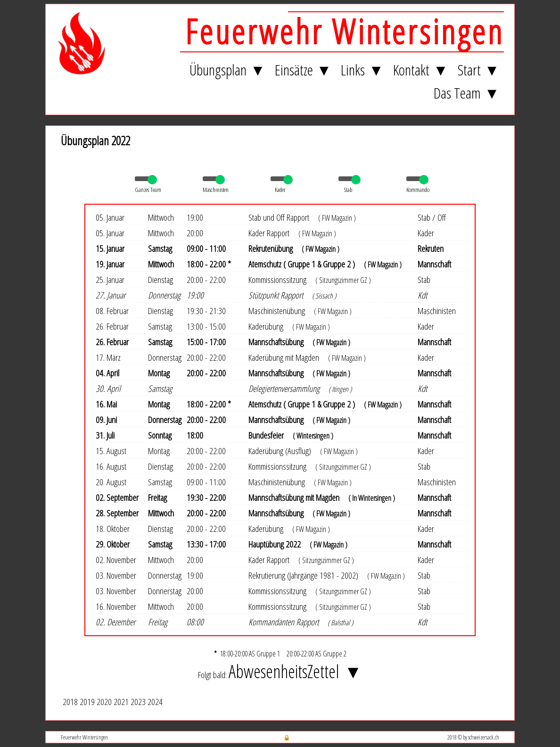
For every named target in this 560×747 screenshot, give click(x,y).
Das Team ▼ (467, 93)
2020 (104, 702)
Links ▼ (362, 70)
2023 (138, 702)
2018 (70, 702)
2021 (121, 702)
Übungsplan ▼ (227, 70)
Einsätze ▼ (303, 70)
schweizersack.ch (484, 737)
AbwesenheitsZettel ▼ (295, 671)
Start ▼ (479, 70)
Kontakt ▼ (421, 70)
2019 (87, 702)
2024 (155, 702)
